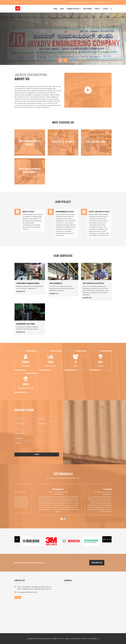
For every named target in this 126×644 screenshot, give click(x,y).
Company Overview (73, 9)
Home (55, 9)
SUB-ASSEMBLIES (56, 283)
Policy (97, 9)
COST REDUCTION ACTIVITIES (93, 283)
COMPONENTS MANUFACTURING (28, 283)
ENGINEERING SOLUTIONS (26, 324)
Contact (105, 9)
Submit (37, 454)
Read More (20, 291)
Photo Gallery (87, 9)
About (62, 9)
